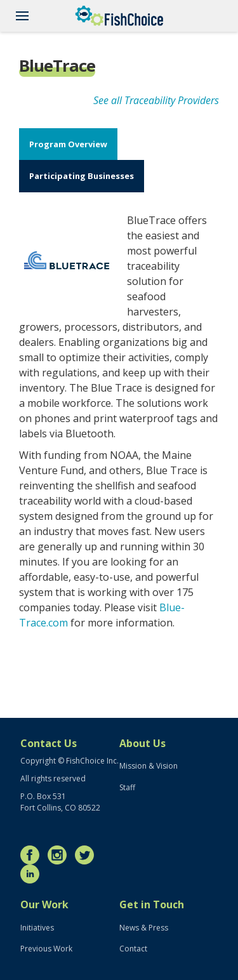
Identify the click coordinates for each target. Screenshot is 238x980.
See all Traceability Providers (156, 100)
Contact (133, 949)
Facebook (33, 855)
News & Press (144, 928)
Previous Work (46, 949)
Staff (127, 787)
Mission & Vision (149, 766)
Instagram (60, 855)
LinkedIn (33, 874)
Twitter (88, 855)
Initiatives (37, 928)
